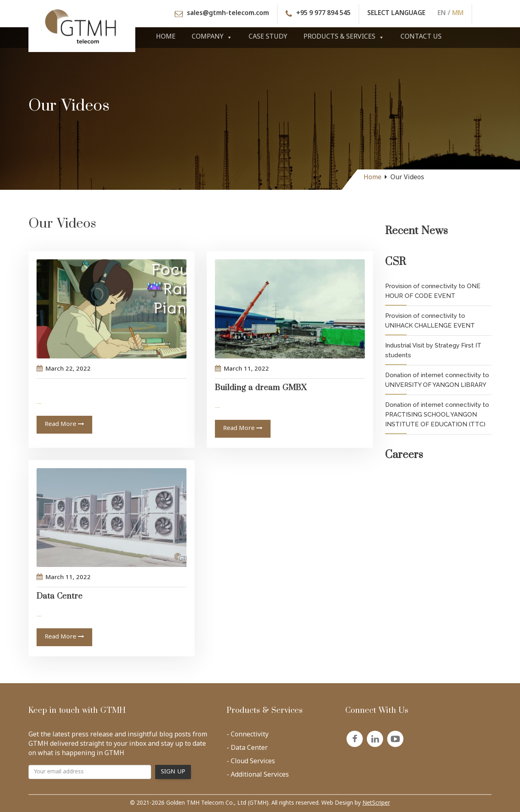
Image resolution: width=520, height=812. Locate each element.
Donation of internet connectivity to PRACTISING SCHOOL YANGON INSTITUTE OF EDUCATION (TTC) (437, 415)
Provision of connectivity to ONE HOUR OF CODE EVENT (433, 291)
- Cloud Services (251, 763)
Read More (64, 424)
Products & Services (344, 37)
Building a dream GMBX (261, 390)
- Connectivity (248, 736)
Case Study (268, 37)
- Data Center (247, 750)
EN (442, 14)
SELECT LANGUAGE (396, 14)
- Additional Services (258, 777)
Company (212, 37)
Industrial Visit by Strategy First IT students (433, 350)
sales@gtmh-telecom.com (228, 14)
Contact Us (421, 37)
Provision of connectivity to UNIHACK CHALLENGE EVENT (430, 321)
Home (166, 37)
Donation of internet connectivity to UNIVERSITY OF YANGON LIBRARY (437, 380)
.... (39, 403)
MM (458, 14)
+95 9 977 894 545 (323, 14)
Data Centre (60, 599)
